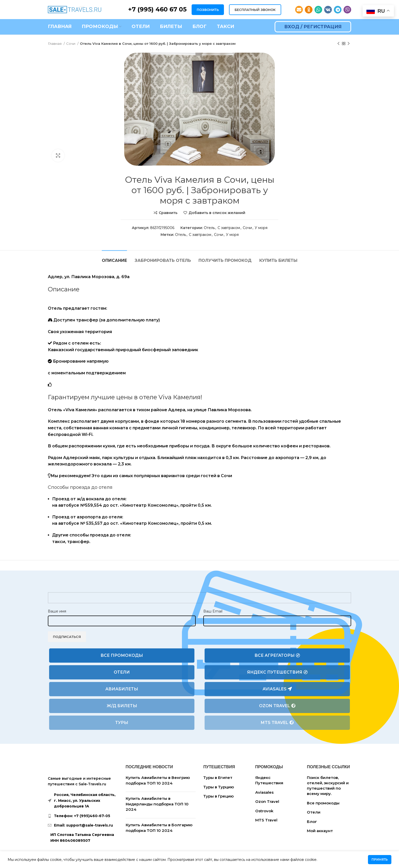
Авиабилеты (122, 689)
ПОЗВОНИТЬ (208, 10)
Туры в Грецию (218, 796)
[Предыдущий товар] (338, 44)
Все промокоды (122, 655)
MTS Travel (277, 723)
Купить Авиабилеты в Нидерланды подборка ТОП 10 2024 (157, 804)
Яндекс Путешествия (277, 672)
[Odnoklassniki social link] (309, 10)
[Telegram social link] (338, 10)
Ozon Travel (277, 706)
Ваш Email (213, 611)
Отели (122, 672)
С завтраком (229, 228)
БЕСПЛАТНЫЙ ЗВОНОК (255, 10)
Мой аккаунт (320, 831)
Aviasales (277, 689)
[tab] (114, 258)
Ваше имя (57, 611)
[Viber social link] (347, 10)
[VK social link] (328, 10)
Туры (122, 723)
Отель (209, 228)
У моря (261, 228)
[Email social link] (299, 10)
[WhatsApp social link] (318, 10)
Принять (380, 859)
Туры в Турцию (219, 787)
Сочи (71, 44)
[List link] (83, 816)
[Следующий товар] (349, 44)
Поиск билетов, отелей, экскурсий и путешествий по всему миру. (328, 786)
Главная (55, 44)
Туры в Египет (218, 778)
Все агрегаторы (277, 656)
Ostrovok (264, 811)
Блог (312, 822)
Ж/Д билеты (122, 706)
